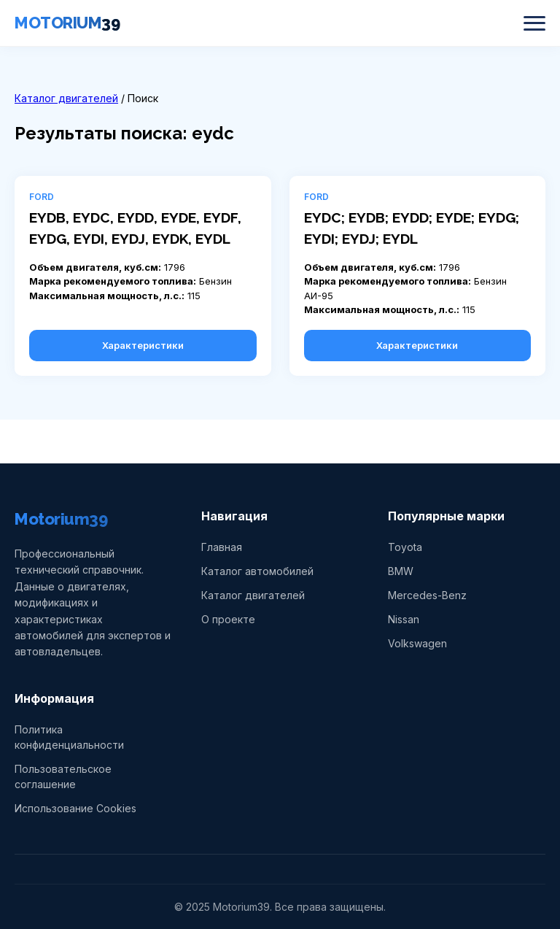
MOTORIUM (67, 23)
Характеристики (143, 345)
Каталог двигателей (66, 98)
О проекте (228, 619)
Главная (222, 547)
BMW (401, 571)
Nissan (404, 619)
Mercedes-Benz (427, 595)
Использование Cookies (75, 808)
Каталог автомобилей (257, 571)
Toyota (405, 547)
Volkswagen (417, 643)
